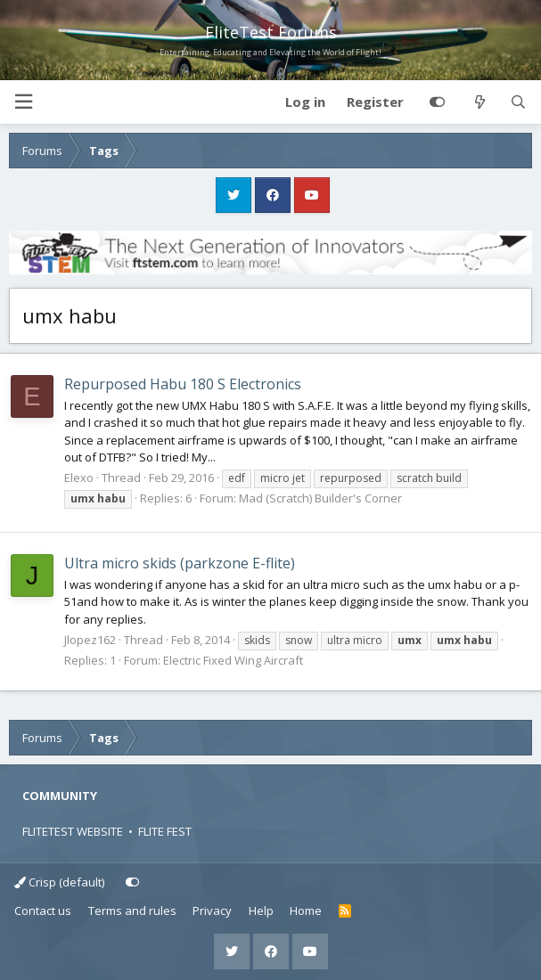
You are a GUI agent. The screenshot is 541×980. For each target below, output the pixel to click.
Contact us (43, 911)
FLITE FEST (165, 831)
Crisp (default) (59, 882)
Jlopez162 (90, 640)
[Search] (518, 102)
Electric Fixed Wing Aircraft (233, 660)
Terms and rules (132, 911)
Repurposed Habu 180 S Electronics (183, 384)
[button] (23, 102)
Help (261, 911)
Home (306, 911)
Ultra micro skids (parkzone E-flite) (180, 563)
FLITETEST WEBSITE (73, 831)
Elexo (79, 478)
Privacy (212, 911)
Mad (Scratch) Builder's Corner (320, 498)
